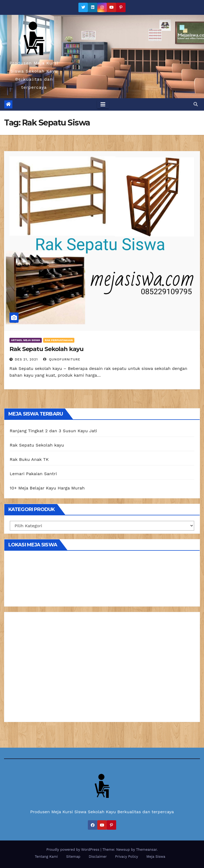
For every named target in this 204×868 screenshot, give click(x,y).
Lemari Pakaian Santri (33, 474)
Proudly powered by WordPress (73, 850)
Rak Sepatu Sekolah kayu (46, 349)
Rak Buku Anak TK (29, 459)
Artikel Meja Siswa (26, 340)
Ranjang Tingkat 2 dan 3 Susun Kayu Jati (53, 431)
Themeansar (146, 850)
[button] (196, 104)
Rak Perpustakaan (59, 340)
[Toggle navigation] (103, 104)
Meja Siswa (156, 857)
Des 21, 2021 (26, 359)
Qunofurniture (62, 359)
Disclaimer (98, 857)
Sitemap (73, 857)
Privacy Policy (127, 857)
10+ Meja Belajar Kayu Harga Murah (47, 488)
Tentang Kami (46, 857)
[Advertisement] (102, 669)
